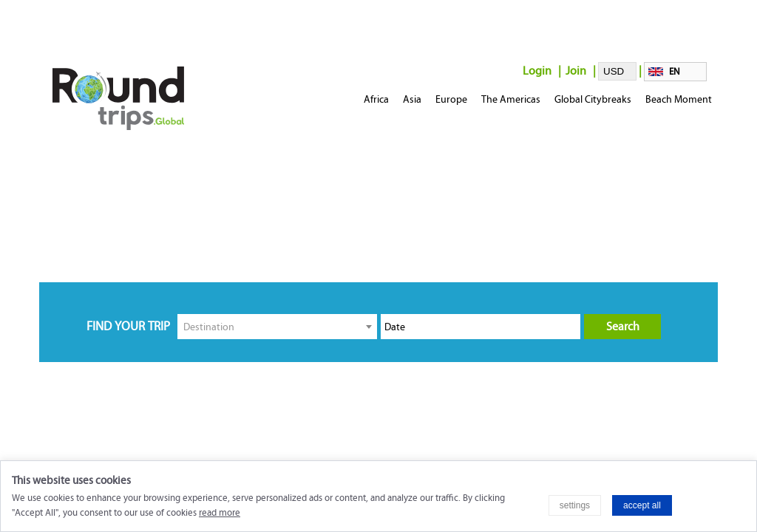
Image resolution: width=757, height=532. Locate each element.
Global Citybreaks (593, 99)
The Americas (511, 99)
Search (623, 326)
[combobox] (277, 327)
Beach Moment (679, 99)
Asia (412, 99)
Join (576, 71)
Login (537, 71)
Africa (376, 99)
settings (575, 505)
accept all (642, 505)
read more (220, 513)
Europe (451, 99)
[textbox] (277, 326)
